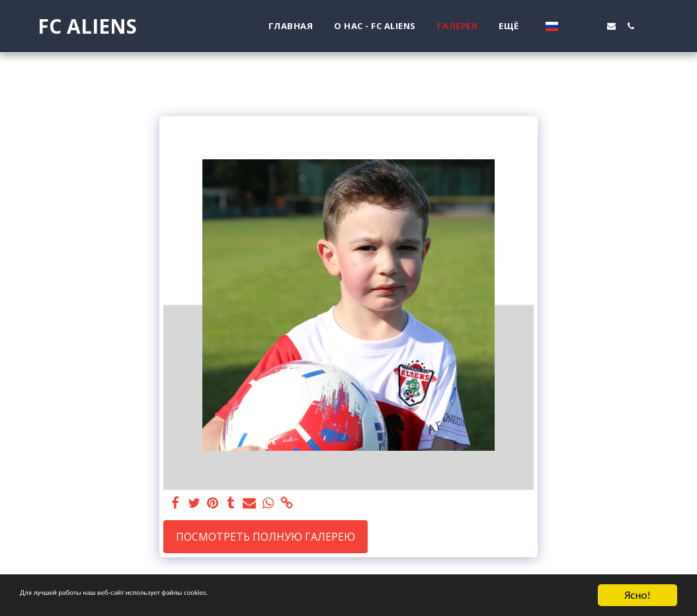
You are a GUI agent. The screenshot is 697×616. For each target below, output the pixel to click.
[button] (573, 26)
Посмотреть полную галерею (266, 537)
